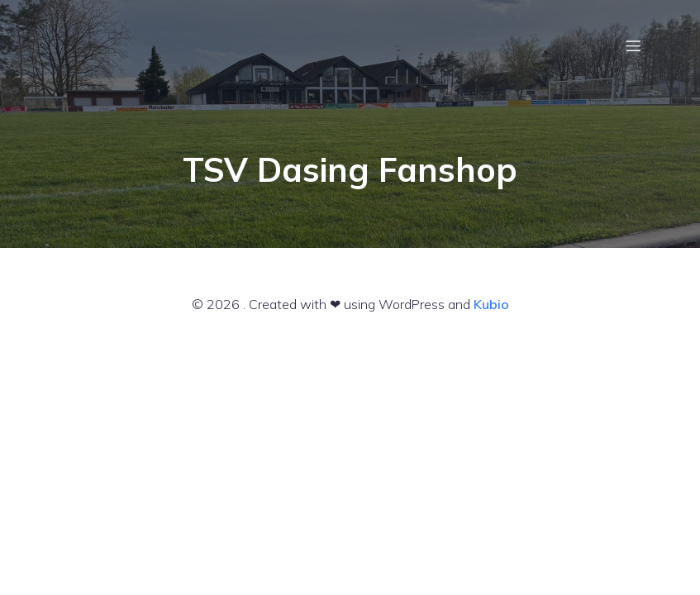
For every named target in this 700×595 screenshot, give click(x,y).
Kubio (491, 304)
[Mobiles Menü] (634, 45)
